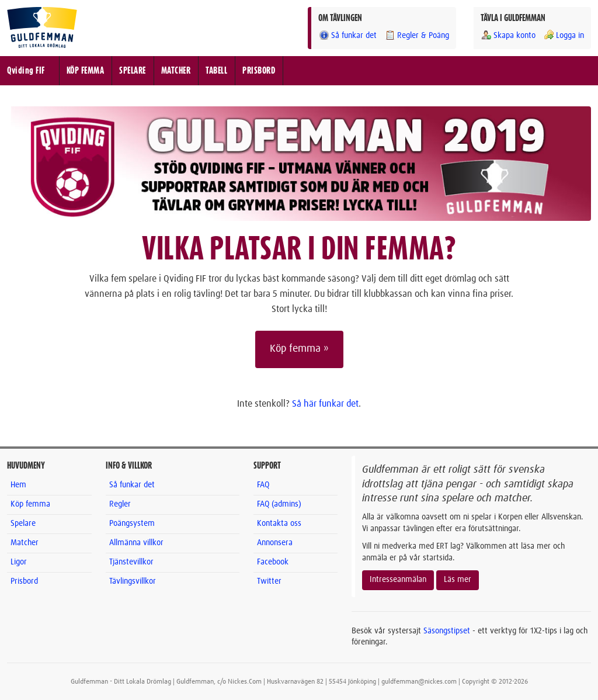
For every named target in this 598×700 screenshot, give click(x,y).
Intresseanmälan (398, 580)
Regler (120, 504)
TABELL (216, 71)
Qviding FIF (26, 71)
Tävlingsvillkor (133, 581)
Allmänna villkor (136, 543)
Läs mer (458, 580)
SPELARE (133, 71)
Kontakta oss (279, 524)
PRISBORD (259, 71)
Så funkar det (347, 35)
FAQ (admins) (279, 504)
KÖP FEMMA (86, 71)
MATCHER (176, 71)
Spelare (23, 524)
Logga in (564, 35)
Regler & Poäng (417, 35)
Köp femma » (299, 349)
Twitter (269, 581)
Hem (18, 485)
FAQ (263, 485)
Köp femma (30, 504)
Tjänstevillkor (131, 562)
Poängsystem (132, 524)
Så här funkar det (325, 404)
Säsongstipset (447, 631)
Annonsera (275, 543)
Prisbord (24, 581)
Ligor (19, 562)
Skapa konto (508, 35)
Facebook (273, 562)
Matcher (25, 543)
